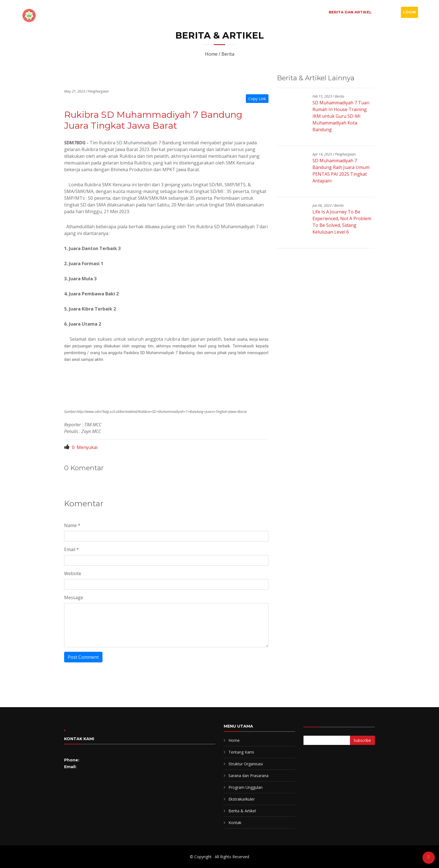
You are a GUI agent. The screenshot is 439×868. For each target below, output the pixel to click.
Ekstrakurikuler (242, 799)
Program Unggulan (246, 787)
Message (74, 598)
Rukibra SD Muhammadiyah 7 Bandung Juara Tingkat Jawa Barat (153, 120)
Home (245, 12)
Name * (72, 525)
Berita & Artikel (242, 811)
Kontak (387, 12)
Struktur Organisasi (246, 764)
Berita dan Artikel (350, 12)
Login (409, 12)
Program (311, 12)
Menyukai (81, 447)
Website (73, 573)
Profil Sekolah (276, 12)
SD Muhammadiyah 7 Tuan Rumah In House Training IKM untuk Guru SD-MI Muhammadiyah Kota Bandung (341, 116)
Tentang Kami (241, 752)
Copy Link (257, 99)
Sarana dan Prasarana (248, 776)
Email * (72, 549)
